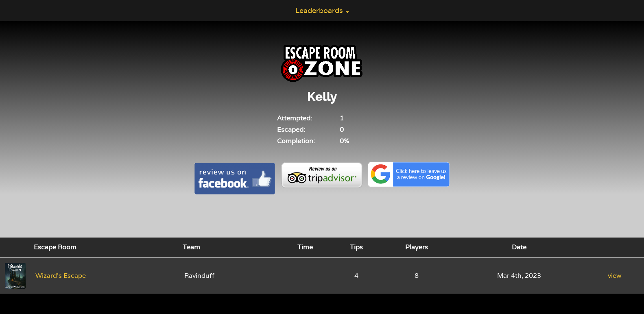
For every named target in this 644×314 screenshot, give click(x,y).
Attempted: (295, 118)
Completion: (296, 141)
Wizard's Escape (61, 276)
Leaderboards (322, 10)
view (615, 276)
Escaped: (291, 130)
